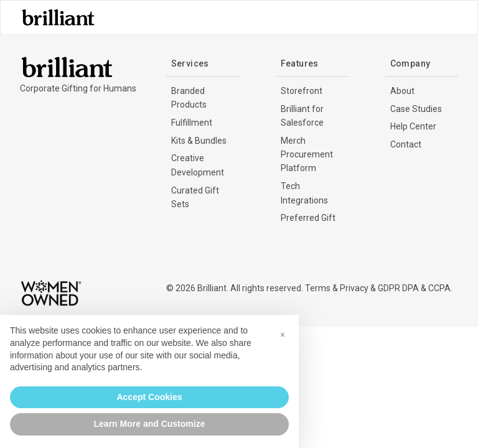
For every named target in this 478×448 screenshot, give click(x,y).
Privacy (354, 288)
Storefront (302, 91)
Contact (406, 144)
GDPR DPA (398, 288)
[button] (283, 335)
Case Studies (416, 109)
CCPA (439, 288)
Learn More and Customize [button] (150, 424)
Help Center (413, 126)
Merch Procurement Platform (307, 155)
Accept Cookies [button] (149, 397)
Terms (318, 288)
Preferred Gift (308, 218)
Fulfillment (192, 123)
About (402, 91)
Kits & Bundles (199, 141)
